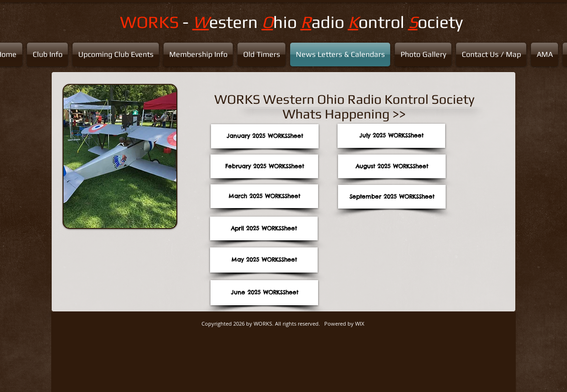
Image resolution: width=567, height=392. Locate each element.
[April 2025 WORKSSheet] (264, 228)
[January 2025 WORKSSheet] (265, 136)
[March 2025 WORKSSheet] (264, 196)
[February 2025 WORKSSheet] (264, 166)
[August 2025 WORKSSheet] (392, 166)
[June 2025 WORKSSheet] (264, 293)
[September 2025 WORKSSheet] (392, 197)
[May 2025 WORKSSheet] (264, 260)
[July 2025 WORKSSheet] (391, 136)
